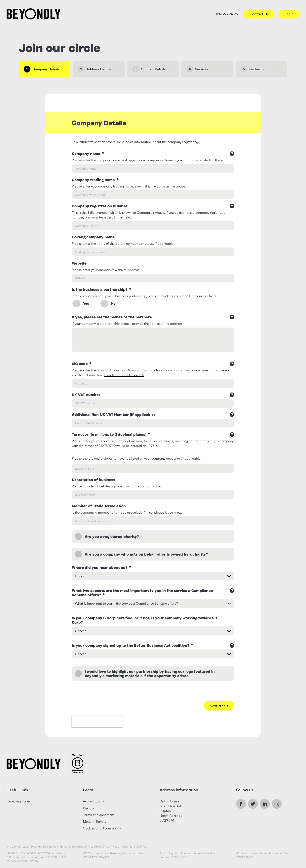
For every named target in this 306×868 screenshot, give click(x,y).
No (108, 305)
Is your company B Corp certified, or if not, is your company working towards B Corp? (144, 620)
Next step (219, 706)
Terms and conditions (99, 815)
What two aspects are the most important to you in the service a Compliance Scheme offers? (142, 593)
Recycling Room (18, 801)
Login (289, 14)
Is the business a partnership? (102, 289)
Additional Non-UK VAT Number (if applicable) (113, 415)
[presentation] (97, 721)
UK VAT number (86, 395)
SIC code (82, 364)
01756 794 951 (228, 14)
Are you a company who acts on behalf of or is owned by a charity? (146, 554)
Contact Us (259, 14)
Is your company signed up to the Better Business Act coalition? (132, 645)
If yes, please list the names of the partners (112, 317)
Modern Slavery (95, 822)
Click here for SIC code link (124, 375)
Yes (80, 305)
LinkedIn (265, 804)
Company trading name (95, 180)
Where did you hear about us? (101, 567)
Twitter (253, 804)
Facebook (241, 804)
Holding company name (93, 237)
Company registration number (100, 206)
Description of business (94, 480)
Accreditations (94, 801)
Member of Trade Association (99, 506)
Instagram (277, 804)
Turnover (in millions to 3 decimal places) (111, 434)
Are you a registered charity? (112, 536)
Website (79, 263)
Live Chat (283, 845)
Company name (88, 154)
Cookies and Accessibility (102, 828)
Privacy (88, 808)
